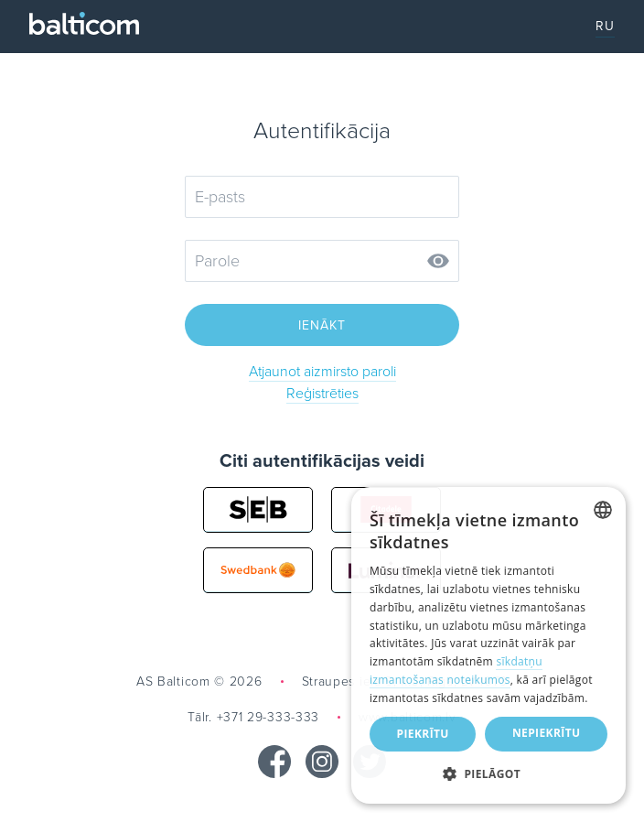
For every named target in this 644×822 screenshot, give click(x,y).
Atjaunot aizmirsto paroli (322, 372)
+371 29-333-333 (268, 717)
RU (605, 26)
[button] (488, 774)
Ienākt (322, 325)
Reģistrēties (322, 394)
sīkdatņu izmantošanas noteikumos (456, 671)
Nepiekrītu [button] (547, 733)
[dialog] (488, 645)
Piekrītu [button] (423, 734)
